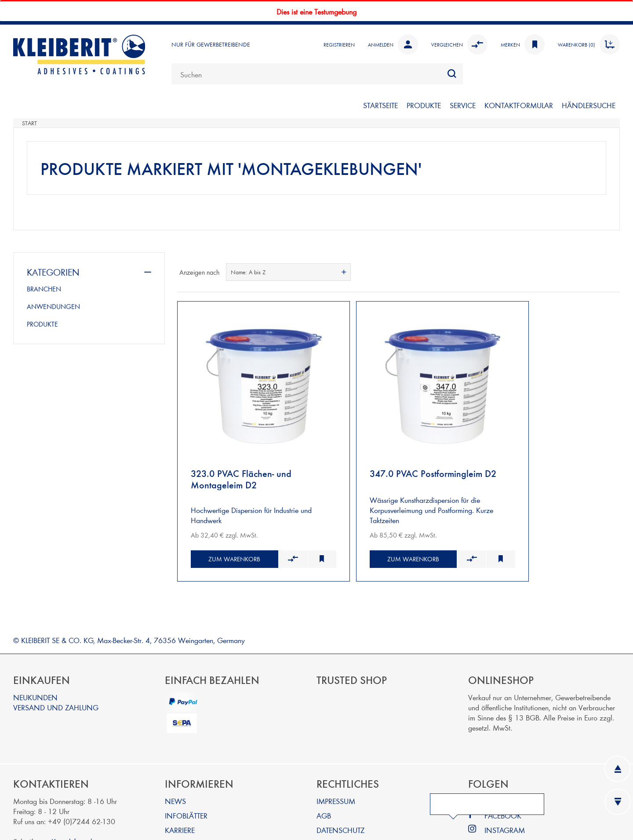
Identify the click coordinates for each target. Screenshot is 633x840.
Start (29, 123)
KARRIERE (180, 794)
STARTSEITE (380, 105)
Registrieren (339, 44)
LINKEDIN (500, 765)
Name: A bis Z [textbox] (248, 272)
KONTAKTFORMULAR (519, 105)
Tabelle (597, 272)
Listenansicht (612, 272)
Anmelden (393, 44)
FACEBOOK (503, 780)
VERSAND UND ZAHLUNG (56, 671)
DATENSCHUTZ (340, 794)
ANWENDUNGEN (53, 306)
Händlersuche (589, 105)
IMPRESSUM (336, 765)
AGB (324, 780)
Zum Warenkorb (224, 523)
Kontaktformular (75, 805)
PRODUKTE (424, 105)
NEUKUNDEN (35, 661)
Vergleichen (459, 44)
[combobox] (317, 74)
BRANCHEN (44, 289)
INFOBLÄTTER (186, 780)
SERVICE (463, 105)
